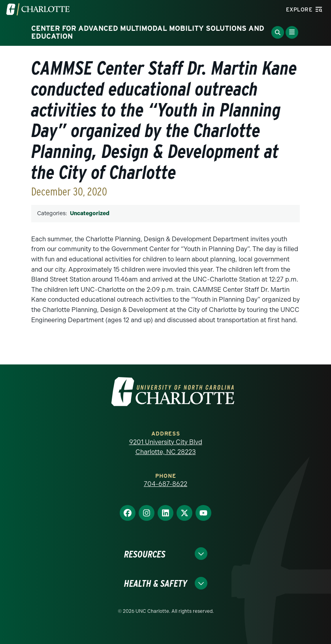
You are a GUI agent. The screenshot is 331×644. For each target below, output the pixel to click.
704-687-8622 (165, 484)
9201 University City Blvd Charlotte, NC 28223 (166, 447)
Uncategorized (90, 213)
